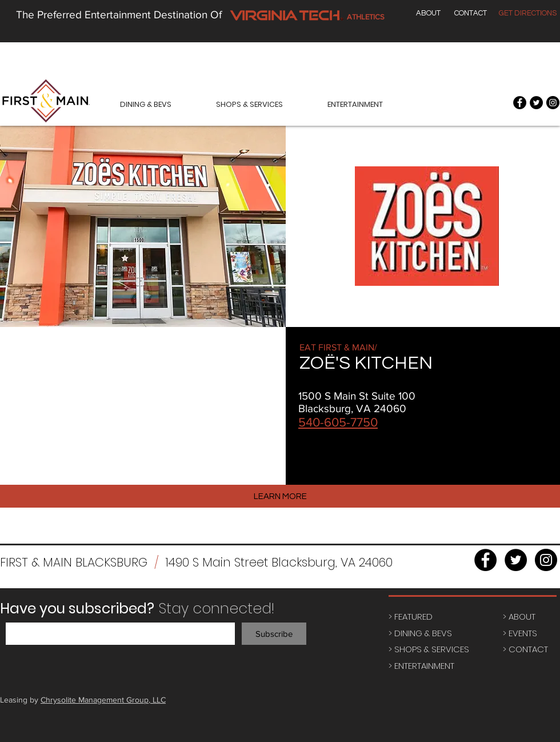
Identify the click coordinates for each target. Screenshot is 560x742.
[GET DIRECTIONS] (528, 13)
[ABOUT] (428, 13)
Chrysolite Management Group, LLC (103, 700)
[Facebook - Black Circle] (520, 103)
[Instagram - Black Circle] (553, 103)
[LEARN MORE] (280, 496)
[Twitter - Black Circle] (536, 103)
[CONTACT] (471, 13)
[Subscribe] (274, 634)
